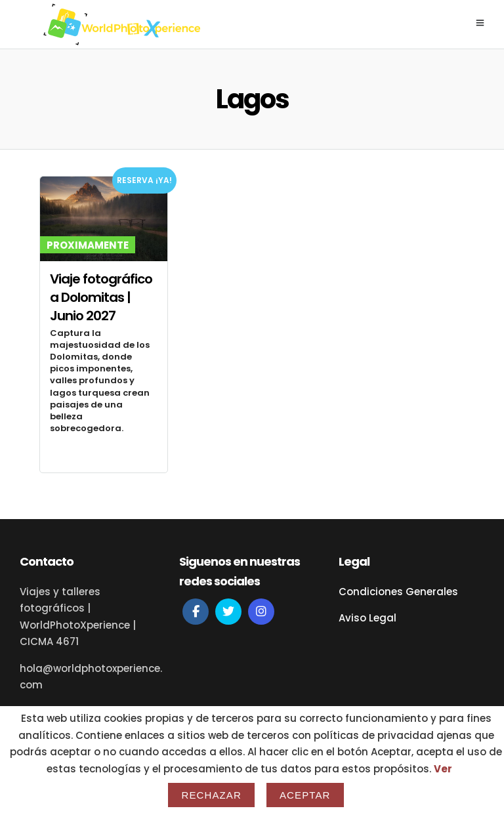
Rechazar (211, 795)
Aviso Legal (367, 618)
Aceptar (305, 795)
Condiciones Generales (398, 592)
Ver (443, 769)
